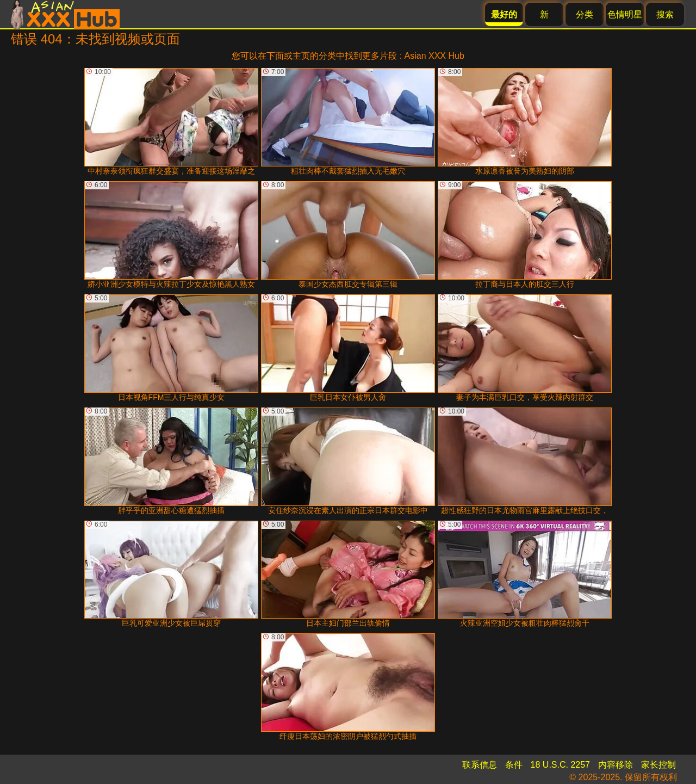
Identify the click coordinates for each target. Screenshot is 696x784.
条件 (514, 765)
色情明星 (625, 14)
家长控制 (658, 765)
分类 (585, 14)
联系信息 (480, 765)
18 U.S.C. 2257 (560, 765)
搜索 (665, 14)
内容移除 (616, 765)
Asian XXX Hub (434, 56)
